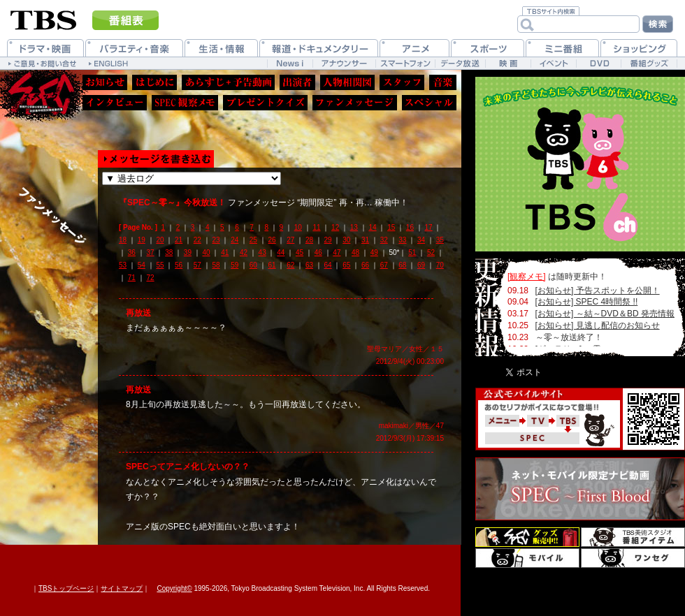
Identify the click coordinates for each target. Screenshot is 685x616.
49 (374, 252)
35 (440, 240)
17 (429, 227)
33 (402, 240)
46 (318, 252)
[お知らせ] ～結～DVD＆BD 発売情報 (605, 314)
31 (365, 240)
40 (207, 252)
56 (179, 265)
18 (123, 240)
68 (402, 265)
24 (235, 240)
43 (262, 252)
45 (300, 252)
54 (142, 265)
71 (132, 278)
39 (188, 252)
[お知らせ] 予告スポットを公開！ (598, 291)
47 (337, 252)
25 (253, 240)
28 (309, 240)
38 (169, 252)
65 (346, 265)
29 (328, 240)
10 (298, 227)
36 (132, 252)
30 (346, 240)
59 (235, 265)
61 (272, 265)
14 (372, 227)
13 (354, 227)
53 (123, 265)
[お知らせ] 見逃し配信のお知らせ (598, 325)
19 (142, 240)
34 (421, 240)
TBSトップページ (66, 588)
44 (281, 252)
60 (253, 265)
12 (335, 227)
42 (244, 252)
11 (316, 227)
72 (150, 278)
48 (355, 252)
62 (290, 265)
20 (160, 240)
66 (365, 265)
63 (309, 265)
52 (431, 252)
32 (384, 240)
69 (421, 265)
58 (216, 265)
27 (290, 240)
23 (216, 240)
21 (179, 240)
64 (328, 265)
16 (410, 227)
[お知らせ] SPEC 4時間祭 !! (587, 302)
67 (384, 265)
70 (440, 265)
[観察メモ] (527, 277)
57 (197, 265)
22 (197, 240)
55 (160, 265)
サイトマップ (122, 588)
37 (150, 252)
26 (272, 240)
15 (391, 227)
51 (412, 252)
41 (225, 252)
